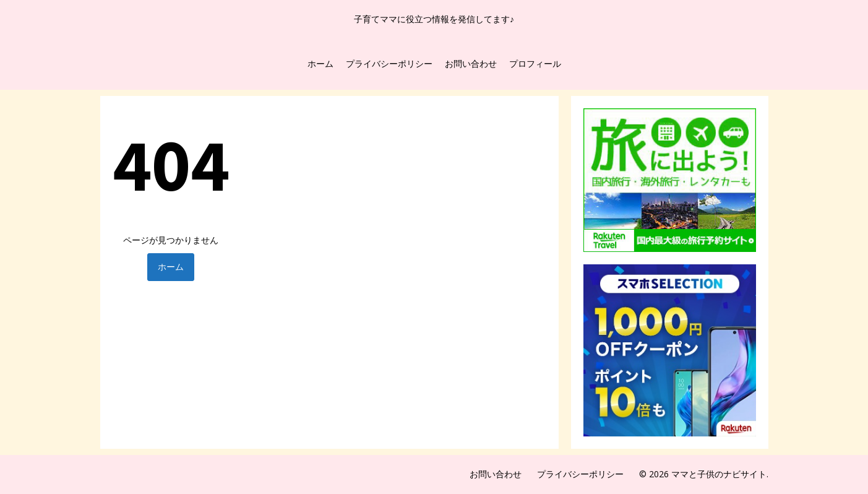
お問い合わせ (471, 63)
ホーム (320, 63)
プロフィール (535, 63)
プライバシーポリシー (389, 63)
